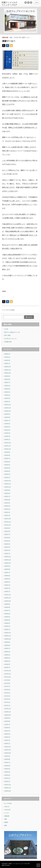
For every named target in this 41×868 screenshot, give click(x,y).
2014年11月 (8, 788)
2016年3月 (7, 737)
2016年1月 (7, 743)
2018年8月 (7, 645)
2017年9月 (7, 680)
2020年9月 (7, 566)
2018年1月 (7, 667)
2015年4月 (7, 772)
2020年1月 (7, 592)
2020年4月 (7, 582)
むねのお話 (7, 810)
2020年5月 (7, 579)
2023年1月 (7, 477)
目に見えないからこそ (10, 339)
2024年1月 (7, 440)
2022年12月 (8, 481)
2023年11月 (8, 446)
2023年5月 (7, 465)
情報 (11, 38)
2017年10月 (8, 677)
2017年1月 (7, 706)
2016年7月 (7, 725)
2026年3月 (7, 357)
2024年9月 (7, 414)
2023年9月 (7, 452)
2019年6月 (7, 614)
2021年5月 (7, 541)
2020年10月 (8, 563)
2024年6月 (7, 424)
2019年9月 (7, 604)
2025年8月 (7, 379)
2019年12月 (8, 595)
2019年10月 (8, 601)
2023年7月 (7, 459)
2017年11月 (8, 674)
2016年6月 (7, 728)
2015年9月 (7, 756)
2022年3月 (7, 509)
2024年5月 (7, 427)
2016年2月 (7, 740)
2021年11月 (8, 522)
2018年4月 (7, 658)
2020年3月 (7, 585)
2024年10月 (8, 411)
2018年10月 (8, 639)
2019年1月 (7, 629)
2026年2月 (7, 360)
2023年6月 (7, 462)
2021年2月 (7, 550)
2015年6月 (7, 766)
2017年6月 (7, 690)
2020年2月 (7, 588)
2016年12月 (8, 709)
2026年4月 (7, 354)
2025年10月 (8, 373)
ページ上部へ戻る (38, 865)
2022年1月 (7, 515)
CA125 (16, 38)
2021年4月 (7, 544)
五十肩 (6, 329)
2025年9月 (7, 376)
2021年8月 (7, 531)
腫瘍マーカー (26, 38)
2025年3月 (7, 395)
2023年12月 (8, 443)
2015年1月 (7, 781)
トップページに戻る (9, 310)
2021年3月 (7, 547)
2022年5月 (7, 503)
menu (37, 3)
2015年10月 (8, 753)
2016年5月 (7, 731)
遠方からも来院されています (12, 332)
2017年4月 (7, 696)
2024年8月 (7, 417)
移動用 (6, 822)
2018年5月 (7, 655)
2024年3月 (7, 433)
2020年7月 (7, 573)
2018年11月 (8, 636)
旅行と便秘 (7, 335)
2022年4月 (7, 506)
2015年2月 (7, 778)
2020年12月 (8, 557)
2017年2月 (7, 702)
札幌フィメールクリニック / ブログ (18, 864)
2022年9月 (7, 490)
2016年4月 (7, 734)
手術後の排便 (8, 342)
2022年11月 (8, 484)
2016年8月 (7, 721)
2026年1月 (7, 363)
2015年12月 (8, 747)
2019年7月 (7, 610)
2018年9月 (7, 642)
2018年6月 (7, 652)
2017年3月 (7, 699)
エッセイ (7, 813)
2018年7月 (7, 648)
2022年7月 (7, 496)
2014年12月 (8, 785)
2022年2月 (7, 512)
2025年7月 (7, 382)
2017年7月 (7, 686)
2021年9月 (7, 528)
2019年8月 (7, 607)
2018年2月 (7, 664)
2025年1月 (7, 402)
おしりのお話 (8, 803)
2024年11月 (8, 408)
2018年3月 (7, 661)
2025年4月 (7, 392)
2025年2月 (7, 398)
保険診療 (7, 816)
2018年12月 (8, 633)
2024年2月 (7, 436)
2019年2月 (7, 626)
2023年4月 (7, 468)
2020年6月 (7, 576)
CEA (20, 38)
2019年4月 (7, 620)
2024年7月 (7, 421)
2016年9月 (7, 718)
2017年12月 (8, 671)
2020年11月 (8, 560)
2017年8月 (7, 683)
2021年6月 (7, 538)
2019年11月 (8, 598)
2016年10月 (8, 715)
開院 (6, 826)
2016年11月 (8, 712)
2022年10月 (8, 487)
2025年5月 (7, 389)
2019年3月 (7, 623)
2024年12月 (8, 405)
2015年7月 (7, 762)
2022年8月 (7, 493)
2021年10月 (8, 525)
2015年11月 (8, 750)
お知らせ (7, 807)
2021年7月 (7, 534)
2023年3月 (7, 471)
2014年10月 (8, 791)
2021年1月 (7, 554)
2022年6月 (7, 500)
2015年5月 (7, 769)
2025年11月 (8, 370)
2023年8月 (7, 455)
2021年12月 (8, 519)
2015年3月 (7, 775)
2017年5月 (7, 693)
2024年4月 (7, 430)
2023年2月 (7, 474)
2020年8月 (7, 569)
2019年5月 (7, 617)
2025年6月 (7, 386)
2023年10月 (8, 449)
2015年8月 (7, 759)
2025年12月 (8, 367)
